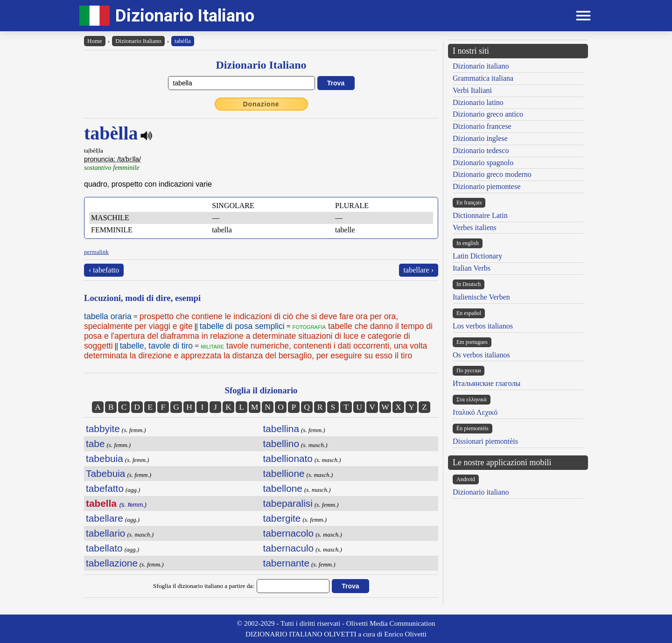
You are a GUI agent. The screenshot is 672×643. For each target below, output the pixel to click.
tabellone (283, 488)
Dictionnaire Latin (480, 215)
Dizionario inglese (480, 138)
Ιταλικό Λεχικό (475, 412)
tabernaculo (289, 548)
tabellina (281, 429)
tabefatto (105, 488)
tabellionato (288, 458)
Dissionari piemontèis (485, 441)
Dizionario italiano (481, 66)
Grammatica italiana (483, 78)
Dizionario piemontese (486, 186)
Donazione (261, 104)
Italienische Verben (481, 297)
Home (95, 41)
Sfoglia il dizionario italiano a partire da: (204, 586)
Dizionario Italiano (185, 16)
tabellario (105, 533)
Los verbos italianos (483, 326)
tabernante (286, 563)
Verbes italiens (475, 227)
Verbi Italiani (472, 90)
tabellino (281, 444)
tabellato (104, 548)
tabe (95, 444)
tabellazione (112, 563)
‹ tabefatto (104, 270)
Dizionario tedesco (481, 150)
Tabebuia (105, 473)
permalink (96, 252)
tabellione (284, 473)
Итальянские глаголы (486, 383)
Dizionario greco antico (488, 114)
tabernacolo (289, 533)
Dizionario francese (482, 126)
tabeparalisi (288, 503)
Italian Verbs (472, 268)
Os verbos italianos (481, 355)
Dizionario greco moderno (492, 174)
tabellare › (419, 270)
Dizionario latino (478, 102)
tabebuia (105, 458)
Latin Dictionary (477, 256)
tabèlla (183, 41)
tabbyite (103, 429)
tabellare (105, 518)
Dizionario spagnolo (483, 163)
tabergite (282, 518)
